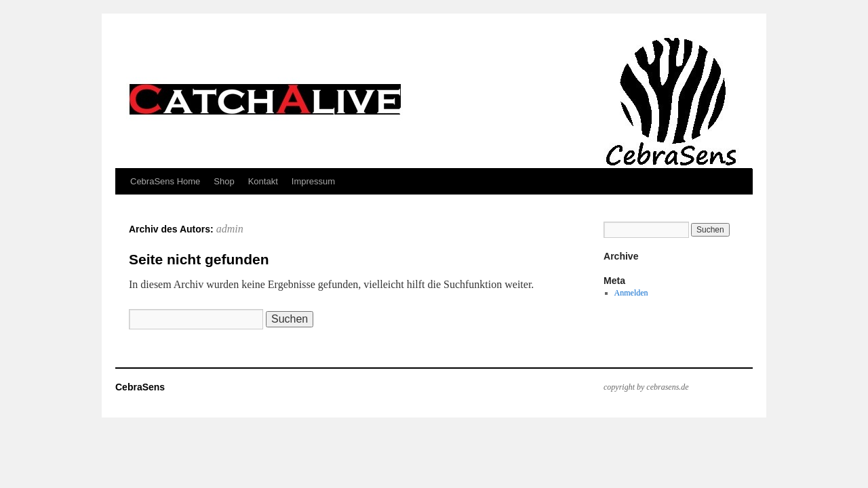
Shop (224, 181)
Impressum (313, 181)
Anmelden (631, 293)
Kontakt (263, 181)
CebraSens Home (165, 181)
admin (230, 229)
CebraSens (140, 387)
